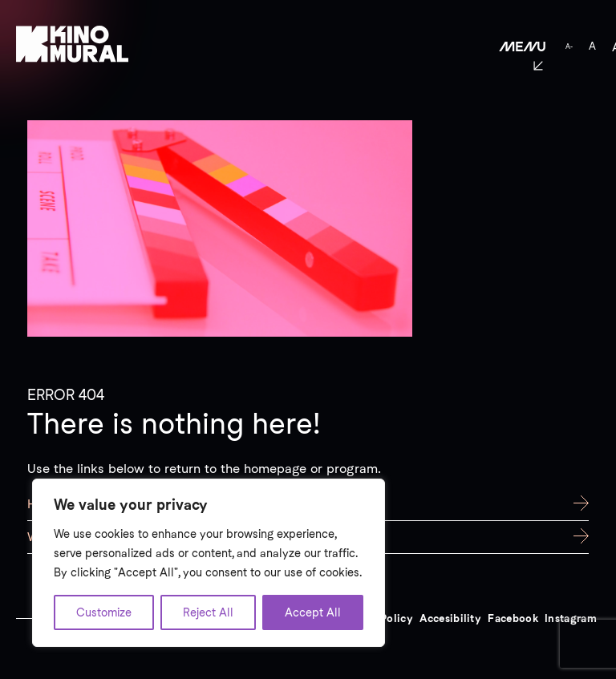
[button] (508, 46)
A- (569, 46)
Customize (104, 612)
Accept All (313, 612)
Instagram (571, 618)
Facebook (513, 618)
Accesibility (450, 618)
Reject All (208, 612)
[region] (209, 563)
